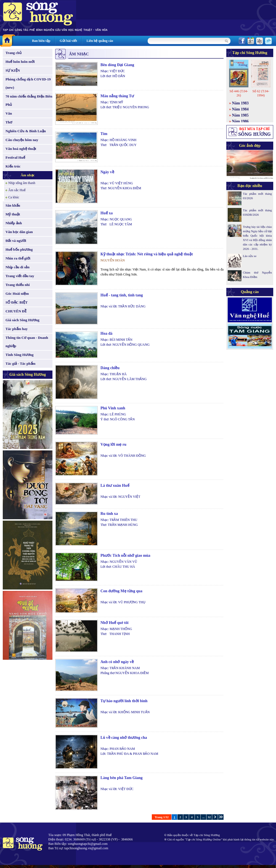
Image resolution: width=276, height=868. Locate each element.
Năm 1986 (240, 121)
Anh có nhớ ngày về (117, 662)
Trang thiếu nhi (18, 285)
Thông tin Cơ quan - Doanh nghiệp (27, 342)
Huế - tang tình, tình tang (122, 295)
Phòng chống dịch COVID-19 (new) (28, 83)
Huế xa (107, 213)
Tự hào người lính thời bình (124, 701)
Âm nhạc (28, 175)
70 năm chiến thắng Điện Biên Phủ (29, 100)
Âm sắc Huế (17, 190)
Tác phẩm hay (17, 329)
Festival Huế (15, 157)
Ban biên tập (41, 41)
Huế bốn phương (19, 249)
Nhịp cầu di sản (18, 267)
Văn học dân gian (19, 232)
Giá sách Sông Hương (22, 320)
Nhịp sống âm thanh (22, 183)
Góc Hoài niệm (17, 294)
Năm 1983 (240, 103)
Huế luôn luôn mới (20, 62)
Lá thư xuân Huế (115, 486)
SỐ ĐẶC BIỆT (17, 302)
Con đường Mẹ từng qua (121, 591)
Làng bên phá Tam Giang (122, 778)
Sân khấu (13, 205)
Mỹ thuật (13, 214)
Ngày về (107, 172)
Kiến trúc (13, 166)
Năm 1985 (240, 115)
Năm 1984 (240, 109)
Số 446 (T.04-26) (239, 93)
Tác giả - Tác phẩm (20, 363)
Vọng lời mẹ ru (113, 444)
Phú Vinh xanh (113, 408)
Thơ (9, 122)
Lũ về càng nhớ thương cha (124, 738)
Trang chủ (14, 53)
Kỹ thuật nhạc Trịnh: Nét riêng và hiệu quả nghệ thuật (147, 254)
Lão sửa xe (250, 256)
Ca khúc (14, 197)
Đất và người (16, 241)
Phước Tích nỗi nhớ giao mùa (125, 555)
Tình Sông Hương (20, 355)
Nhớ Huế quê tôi (114, 623)
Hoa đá (106, 333)
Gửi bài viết (68, 41)
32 (209, 817)
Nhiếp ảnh (14, 223)
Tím (104, 134)
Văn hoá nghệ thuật (21, 149)
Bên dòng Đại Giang (117, 65)
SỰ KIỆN (13, 70)
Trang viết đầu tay (20, 276)
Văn (9, 113)
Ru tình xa (109, 514)
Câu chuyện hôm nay (22, 140)
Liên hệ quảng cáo (100, 41)
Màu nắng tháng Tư (117, 96)
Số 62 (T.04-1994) (261, 93)
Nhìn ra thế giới (18, 258)
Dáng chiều (110, 368)
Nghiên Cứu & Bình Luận (26, 131)
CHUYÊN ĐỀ (16, 311)
